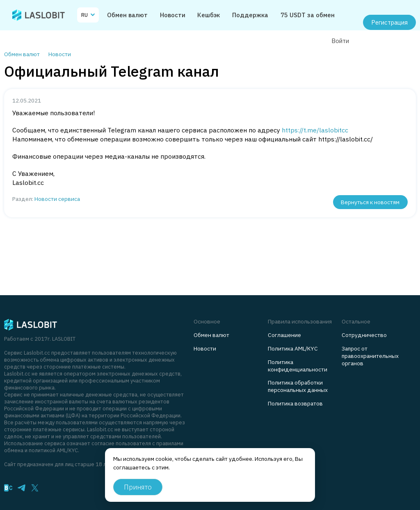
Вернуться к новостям (370, 202)
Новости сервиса (57, 199)
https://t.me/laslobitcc (315, 130)
